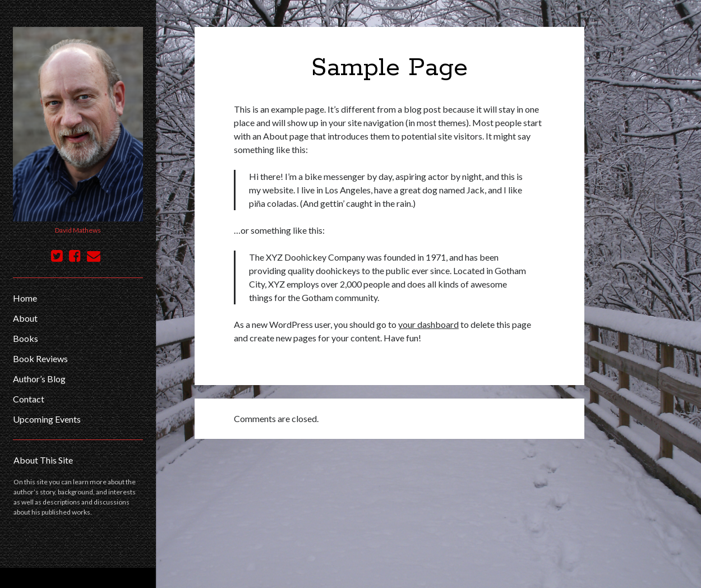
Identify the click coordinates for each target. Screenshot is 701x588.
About (25, 318)
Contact (29, 399)
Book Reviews (40, 358)
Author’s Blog (39, 379)
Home (25, 298)
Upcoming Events (47, 419)
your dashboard (428, 324)
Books (26, 338)
